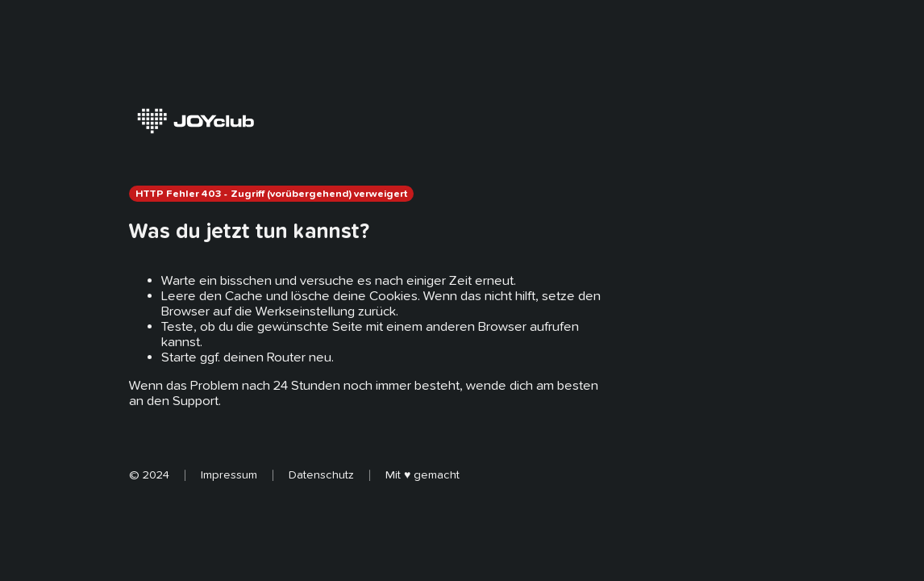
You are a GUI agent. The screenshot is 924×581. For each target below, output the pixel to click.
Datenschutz (321, 474)
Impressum (229, 474)
